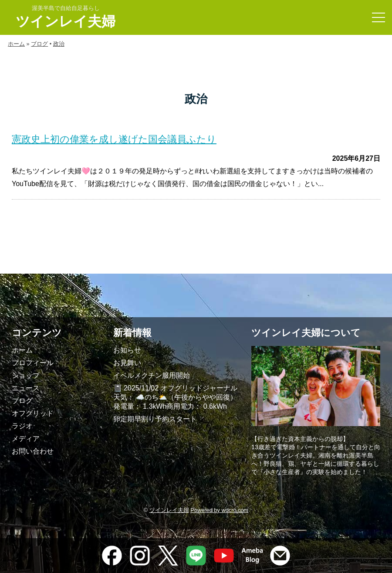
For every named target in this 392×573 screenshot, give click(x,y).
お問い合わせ (33, 451)
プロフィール (33, 363)
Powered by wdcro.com (219, 510)
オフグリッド (33, 413)
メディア (26, 439)
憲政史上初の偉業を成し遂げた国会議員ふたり (114, 139)
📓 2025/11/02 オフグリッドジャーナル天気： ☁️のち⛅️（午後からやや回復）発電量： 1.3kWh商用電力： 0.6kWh (175, 397)
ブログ (39, 44)
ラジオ (22, 426)
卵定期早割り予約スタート (155, 419)
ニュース (26, 388)
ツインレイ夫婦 (66, 21)
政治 (59, 44)
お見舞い (127, 363)
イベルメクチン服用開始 (152, 375)
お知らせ (127, 350)
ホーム (16, 44)
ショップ (26, 375)
